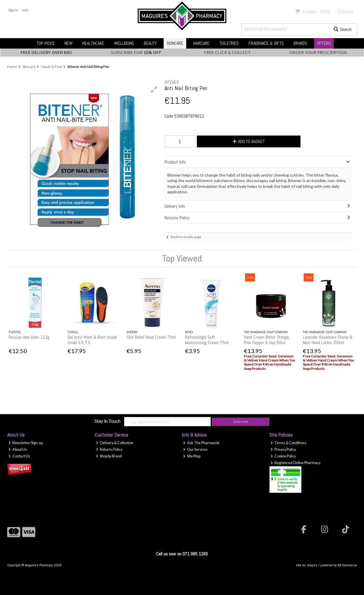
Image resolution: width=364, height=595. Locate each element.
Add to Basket (249, 141)
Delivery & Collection (115, 443)
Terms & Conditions (288, 443)
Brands (300, 43)
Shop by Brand (109, 456)
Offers (324, 43)
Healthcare (93, 43)
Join (25, 10)
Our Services (195, 450)
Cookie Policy (283, 456)
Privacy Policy (283, 450)
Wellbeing (124, 43)
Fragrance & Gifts (266, 43)
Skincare (175, 43)
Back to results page (186, 237)
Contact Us (19, 456)
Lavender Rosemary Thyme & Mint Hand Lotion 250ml (328, 340)
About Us (18, 450)
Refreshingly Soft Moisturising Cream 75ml (207, 340)
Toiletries (229, 43)
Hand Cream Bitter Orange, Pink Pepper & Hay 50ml (267, 340)
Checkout (346, 12)
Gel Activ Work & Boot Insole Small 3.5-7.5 (92, 340)
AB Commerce (347, 565)
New (68, 43)
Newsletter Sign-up (26, 443)
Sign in (13, 10)
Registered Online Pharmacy (295, 463)
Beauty (150, 43)
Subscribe (241, 422)
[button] (154, 90)
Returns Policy (109, 450)
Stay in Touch (107, 421)
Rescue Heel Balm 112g (29, 337)
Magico (312, 565)
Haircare (201, 43)
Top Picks (46, 43)
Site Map (192, 456)
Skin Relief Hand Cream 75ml (151, 337)
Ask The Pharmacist (201, 443)
